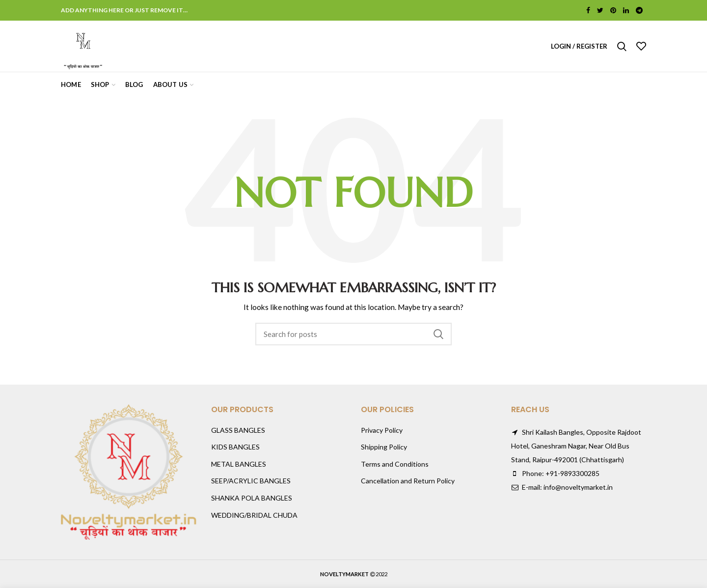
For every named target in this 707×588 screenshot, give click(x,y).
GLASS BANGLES (238, 430)
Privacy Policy (382, 430)
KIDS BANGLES (235, 447)
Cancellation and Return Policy (408, 481)
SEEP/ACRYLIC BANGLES (251, 481)
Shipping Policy (384, 447)
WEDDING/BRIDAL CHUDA (254, 515)
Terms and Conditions (395, 464)
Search (438, 334)
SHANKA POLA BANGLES (252, 498)
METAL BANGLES (239, 464)
